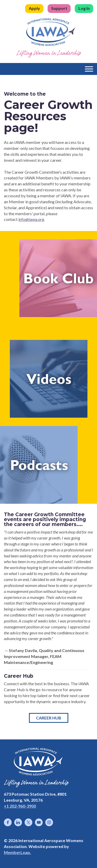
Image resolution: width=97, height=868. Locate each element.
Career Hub (49, 718)
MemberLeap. (17, 852)
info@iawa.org (31, 219)
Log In (84, 8)
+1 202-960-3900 (20, 806)
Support (59, 8)
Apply (34, 8)
